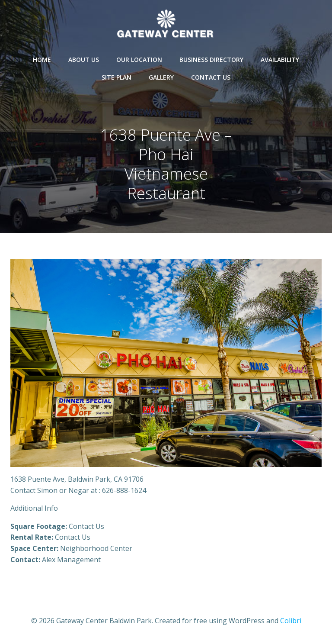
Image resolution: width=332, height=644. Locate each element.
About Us (84, 60)
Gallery (161, 77)
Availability (280, 60)
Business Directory (211, 60)
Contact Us (211, 77)
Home (42, 60)
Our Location (139, 60)
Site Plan (117, 77)
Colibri (291, 621)
